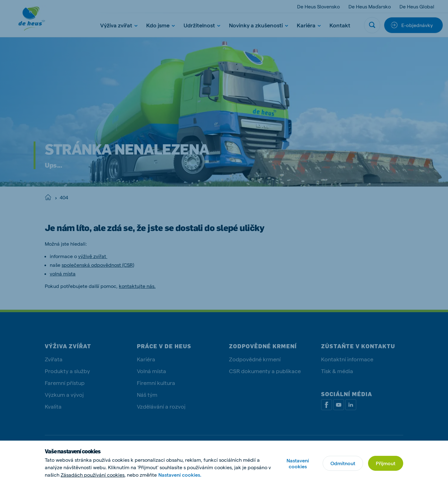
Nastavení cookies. (180, 475)
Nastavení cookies (298, 463)
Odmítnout (343, 463)
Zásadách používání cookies (93, 475)
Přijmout (386, 463)
